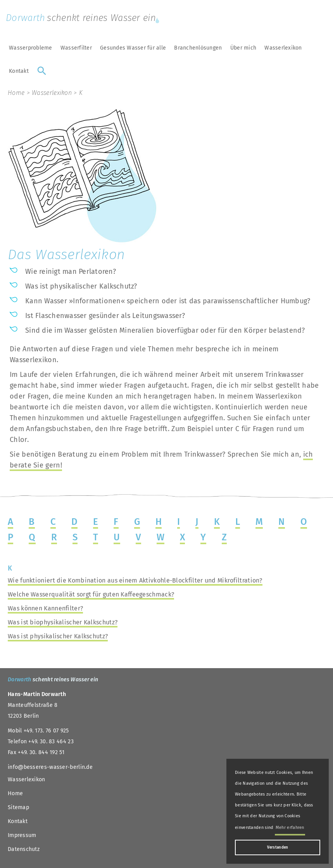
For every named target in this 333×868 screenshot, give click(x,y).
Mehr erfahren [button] (290, 828)
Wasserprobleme (31, 48)
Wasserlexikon (283, 48)
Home (16, 93)
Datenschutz (24, 849)
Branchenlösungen (198, 48)
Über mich (243, 48)
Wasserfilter (76, 48)
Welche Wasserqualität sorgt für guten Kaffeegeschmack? (91, 594)
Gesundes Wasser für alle (133, 48)
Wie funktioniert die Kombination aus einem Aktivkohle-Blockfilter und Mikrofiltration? (135, 580)
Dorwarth (84, 18)
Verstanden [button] (278, 847)
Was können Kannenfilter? (45, 608)
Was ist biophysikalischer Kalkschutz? (63, 622)
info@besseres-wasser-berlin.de (50, 767)
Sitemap (18, 807)
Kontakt (19, 71)
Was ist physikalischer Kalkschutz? (58, 636)
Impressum (22, 835)
